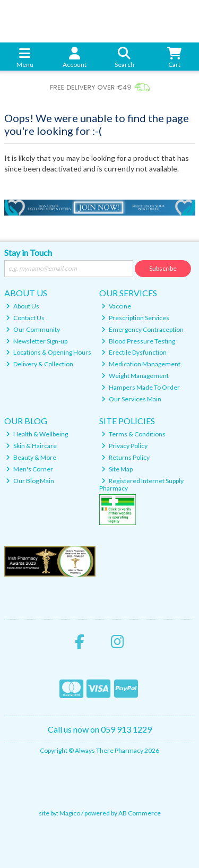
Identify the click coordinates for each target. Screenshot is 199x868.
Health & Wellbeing (37, 434)
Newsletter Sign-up (37, 341)
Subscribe (163, 268)
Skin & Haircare (31, 446)
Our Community (33, 329)
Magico (70, 813)
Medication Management (141, 364)
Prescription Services (135, 318)
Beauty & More (31, 457)
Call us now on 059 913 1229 (100, 729)
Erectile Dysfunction (134, 352)
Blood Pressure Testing (138, 341)
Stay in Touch (28, 252)
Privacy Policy (124, 446)
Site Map (117, 469)
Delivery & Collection (40, 364)
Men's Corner (29, 469)
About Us (23, 306)
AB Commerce (140, 813)
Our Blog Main (30, 481)
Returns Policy (126, 457)
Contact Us (25, 318)
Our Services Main (131, 399)
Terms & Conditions (133, 434)
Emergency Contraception (142, 329)
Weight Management (135, 376)
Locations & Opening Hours (49, 352)
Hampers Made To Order (141, 387)
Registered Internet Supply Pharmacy (141, 484)
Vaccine (116, 306)
